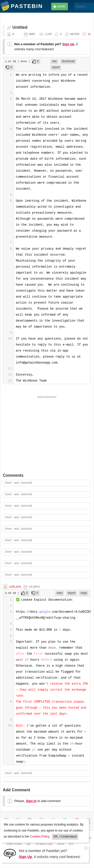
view (60, 593)
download (68, 61)
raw (54, 61)
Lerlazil (15, 587)
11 (89, 34)
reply (84, 593)
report (56, 67)
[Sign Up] (10, 853)
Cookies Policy (40, 837)
